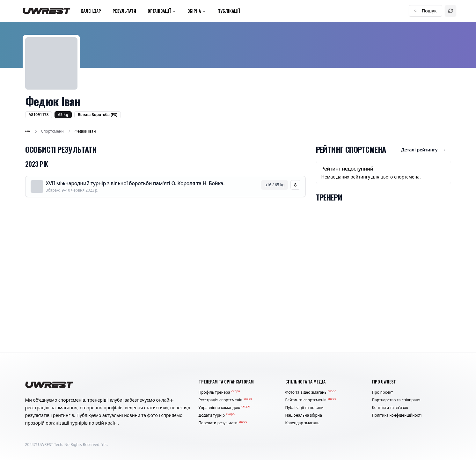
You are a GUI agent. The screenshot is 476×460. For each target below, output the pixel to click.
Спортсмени (52, 131)
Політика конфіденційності (397, 415)
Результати (124, 11)
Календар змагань (302, 423)
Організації (162, 11)
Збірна (197, 11)
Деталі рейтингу (424, 150)
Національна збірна (304, 415)
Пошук (425, 11)
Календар (91, 11)
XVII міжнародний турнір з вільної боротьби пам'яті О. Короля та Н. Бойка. (135, 183)
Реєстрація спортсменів (225, 400)
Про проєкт (383, 392)
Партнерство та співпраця (396, 400)
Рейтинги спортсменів (311, 400)
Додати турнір (217, 415)
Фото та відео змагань (311, 392)
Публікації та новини (305, 408)
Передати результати (223, 423)
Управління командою (224, 408)
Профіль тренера (219, 392)
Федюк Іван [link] (85, 131)
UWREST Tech (50, 445)
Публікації (229, 11)
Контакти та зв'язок (390, 408)
